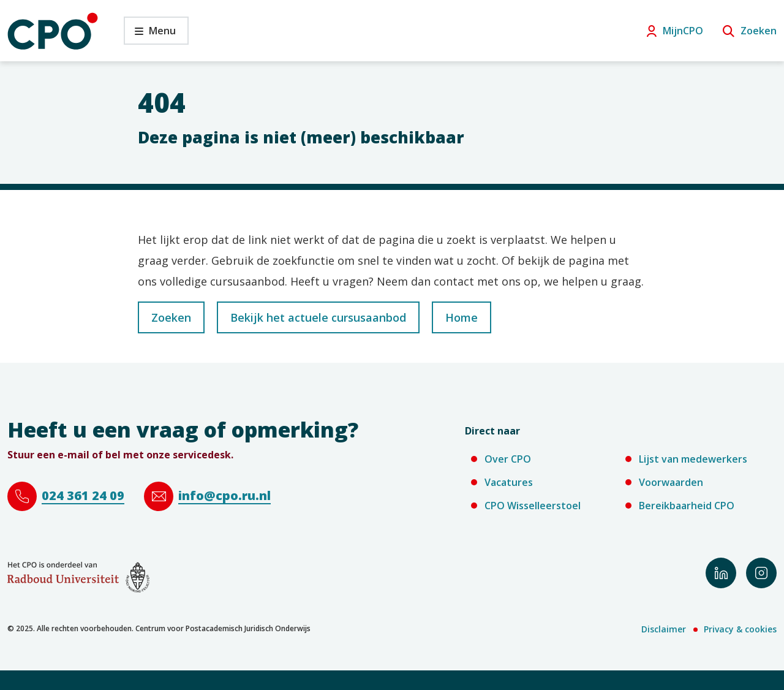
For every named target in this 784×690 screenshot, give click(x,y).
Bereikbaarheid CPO (687, 506)
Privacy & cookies (740, 629)
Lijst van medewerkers (693, 459)
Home (462, 317)
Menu (150, 34)
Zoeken (759, 31)
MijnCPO (683, 31)
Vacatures (509, 482)
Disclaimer (664, 629)
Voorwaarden (671, 482)
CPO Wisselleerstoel (533, 506)
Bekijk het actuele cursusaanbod (318, 317)
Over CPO (508, 459)
